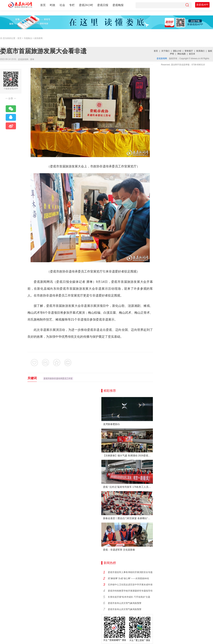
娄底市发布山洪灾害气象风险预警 (125, 603)
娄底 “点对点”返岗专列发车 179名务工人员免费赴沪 (128, 487)
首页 (43, 5)
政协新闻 (38, 38)
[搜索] (187, 5)
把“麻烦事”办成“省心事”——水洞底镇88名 (128, 578)
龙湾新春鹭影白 (111, 424)
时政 (53, 5)
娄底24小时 (86, 5)
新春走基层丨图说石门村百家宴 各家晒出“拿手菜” (128, 518)
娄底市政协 (58, 271)
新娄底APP (202, 5)
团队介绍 (177, 51)
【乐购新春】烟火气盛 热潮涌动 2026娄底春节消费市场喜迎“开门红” (128, 456)
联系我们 (200, 51)
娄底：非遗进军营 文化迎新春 (119, 550)
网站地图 (182, 54)
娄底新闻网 (23, 59)
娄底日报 (103, 5)
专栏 (72, 5)
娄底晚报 (118, 5)
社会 (62, 5)
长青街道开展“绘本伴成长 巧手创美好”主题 (129, 597)
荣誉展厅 (189, 51)
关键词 (32, 378)
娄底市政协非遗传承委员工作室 (58, 379)
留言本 (192, 54)
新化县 (42, 289)
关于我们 (165, 51)
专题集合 (28, 38)
